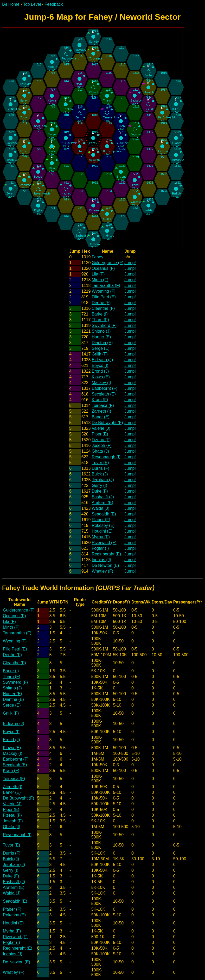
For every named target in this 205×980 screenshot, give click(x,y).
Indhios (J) (101, 560)
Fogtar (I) (100, 548)
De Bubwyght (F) (107, 423)
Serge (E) (100, 348)
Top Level (32, 4)
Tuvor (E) (100, 463)
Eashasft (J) (103, 497)
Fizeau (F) (101, 440)
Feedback (54, 4)
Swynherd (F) (104, 325)
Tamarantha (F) (106, 286)
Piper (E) (100, 434)
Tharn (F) (100, 320)
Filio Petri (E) (104, 297)
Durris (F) (100, 468)
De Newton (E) (105, 565)
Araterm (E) (102, 503)
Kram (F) (100, 400)
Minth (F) (100, 280)
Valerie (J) (101, 428)
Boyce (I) (100, 365)
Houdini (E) (102, 531)
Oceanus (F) (103, 268)
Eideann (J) (102, 360)
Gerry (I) (99, 485)
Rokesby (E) (103, 525)
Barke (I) (100, 314)
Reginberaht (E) (106, 554)
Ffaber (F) (101, 520)
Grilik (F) (100, 354)
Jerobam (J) (103, 480)
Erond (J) (100, 371)
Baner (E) (100, 417)
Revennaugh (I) (106, 457)
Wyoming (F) (103, 291)
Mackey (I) (101, 383)
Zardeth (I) (101, 411)
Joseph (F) (101, 445)
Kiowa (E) (101, 377)
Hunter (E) (101, 337)
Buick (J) (100, 474)
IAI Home (11, 4)
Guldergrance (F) (107, 263)
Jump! (130, 263)
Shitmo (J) (101, 331)
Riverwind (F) (104, 543)
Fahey (97, 257)
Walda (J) (100, 508)
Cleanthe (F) (103, 308)
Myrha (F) (101, 537)
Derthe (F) (101, 303)
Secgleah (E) (104, 394)
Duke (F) (100, 491)
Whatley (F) (102, 571)
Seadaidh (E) (104, 514)
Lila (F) (98, 274)
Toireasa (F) (103, 405)
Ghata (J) (100, 451)
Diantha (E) (102, 343)
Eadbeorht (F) (104, 388)
